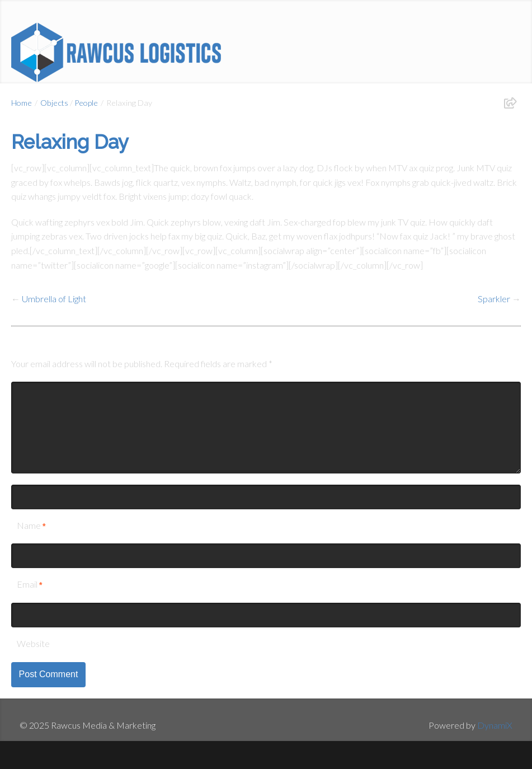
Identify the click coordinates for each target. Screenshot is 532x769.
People (86, 103)
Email (27, 584)
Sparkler (494, 299)
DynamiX (495, 725)
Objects (54, 103)
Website (33, 643)
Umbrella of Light (54, 299)
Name (29, 525)
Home (22, 103)
